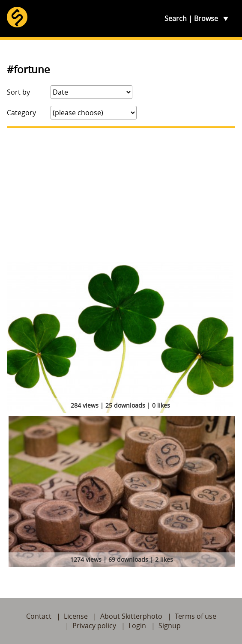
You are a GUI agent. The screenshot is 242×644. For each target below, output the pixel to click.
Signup (170, 626)
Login (137, 626)
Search (176, 18)
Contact (39, 616)
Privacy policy (94, 626)
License (76, 616)
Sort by (18, 92)
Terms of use (196, 616)
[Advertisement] (121, 195)
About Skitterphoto (131, 616)
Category (21, 113)
